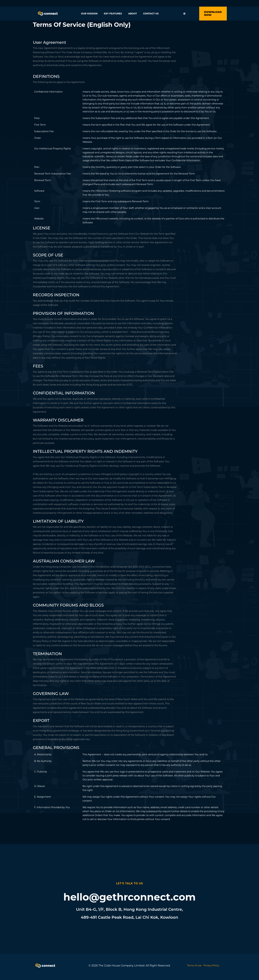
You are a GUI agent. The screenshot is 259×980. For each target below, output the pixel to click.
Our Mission (89, 14)
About (133, 14)
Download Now (213, 13)
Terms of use (194, 965)
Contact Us (151, 14)
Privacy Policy (211, 965)
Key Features (113, 14)
